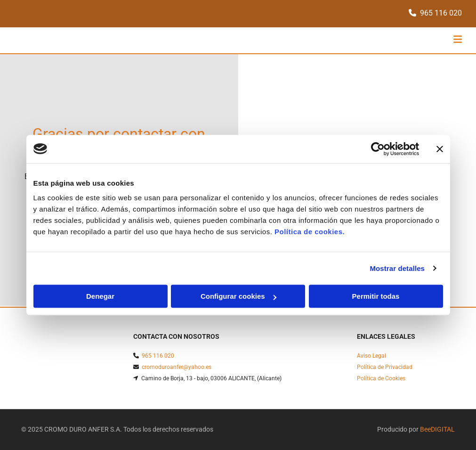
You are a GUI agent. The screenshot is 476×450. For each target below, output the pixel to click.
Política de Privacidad (385, 367)
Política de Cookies (381, 378)
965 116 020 (441, 13)
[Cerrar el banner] (440, 149)
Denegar (100, 296)
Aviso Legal (371, 356)
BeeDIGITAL (437, 429)
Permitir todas (376, 296)
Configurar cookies (238, 296)
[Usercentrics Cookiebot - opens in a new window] (378, 149)
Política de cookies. (310, 232)
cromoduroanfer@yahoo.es (177, 367)
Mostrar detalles (397, 268)
